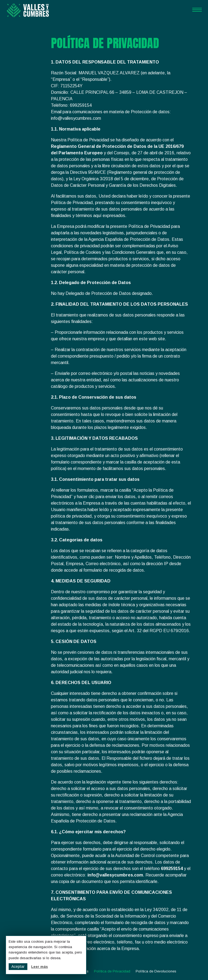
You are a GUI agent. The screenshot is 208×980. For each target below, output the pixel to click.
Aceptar (18, 966)
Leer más (40, 967)
